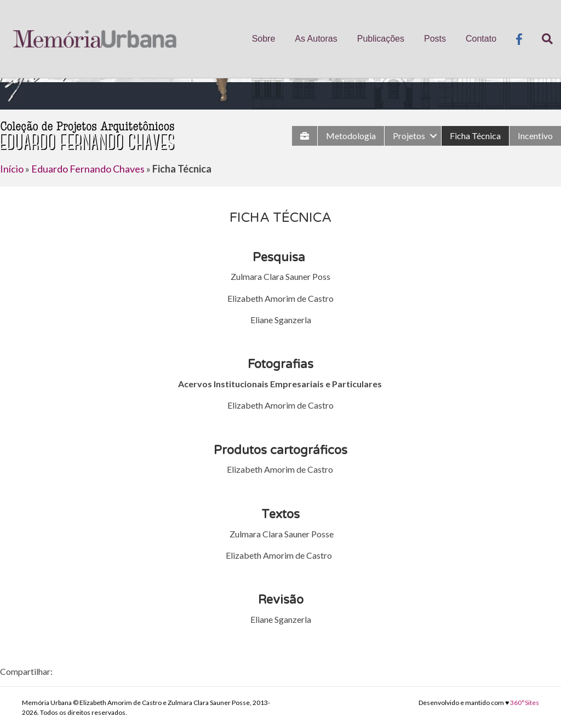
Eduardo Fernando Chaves (88, 169)
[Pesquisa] (542, 39)
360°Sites (525, 703)
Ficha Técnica (475, 136)
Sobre (264, 39)
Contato (481, 39)
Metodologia (351, 136)
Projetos (409, 136)
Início (12, 169)
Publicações (381, 39)
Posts (435, 39)
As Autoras (316, 39)
